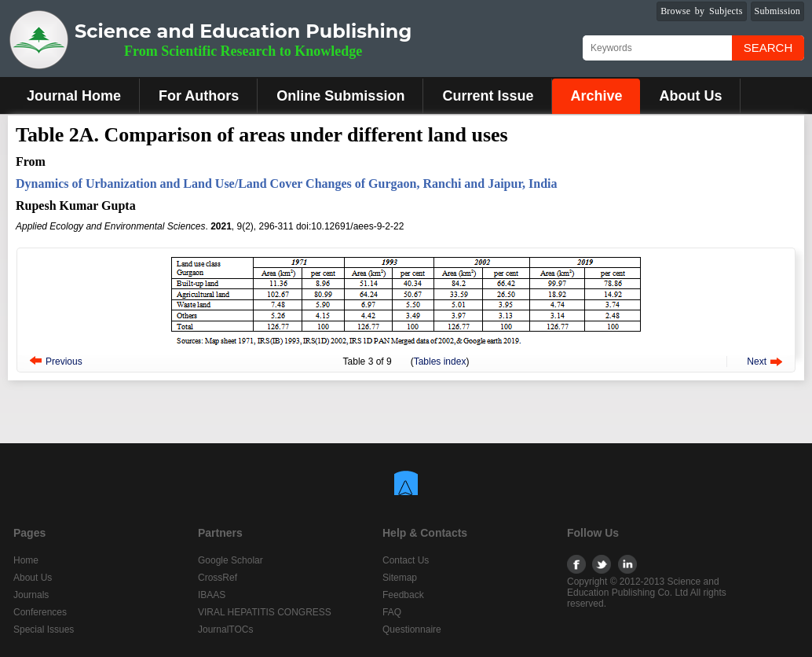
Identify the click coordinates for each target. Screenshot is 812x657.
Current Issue (488, 96)
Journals (31, 595)
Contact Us (406, 560)
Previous (64, 362)
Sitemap (400, 578)
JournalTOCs (225, 629)
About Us (690, 96)
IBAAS (212, 595)
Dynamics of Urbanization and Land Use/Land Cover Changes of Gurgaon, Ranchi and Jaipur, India (286, 184)
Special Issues (44, 629)
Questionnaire (412, 629)
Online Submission (340, 96)
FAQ (392, 612)
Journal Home (74, 96)
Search (768, 48)
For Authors (199, 96)
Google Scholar (230, 560)
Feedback (403, 595)
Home (26, 560)
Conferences (40, 612)
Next (757, 362)
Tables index (440, 362)
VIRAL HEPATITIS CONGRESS (265, 612)
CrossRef (218, 578)
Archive (596, 96)
